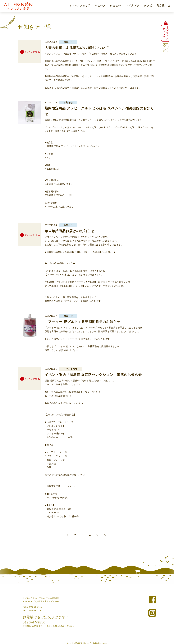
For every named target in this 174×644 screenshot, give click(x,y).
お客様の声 (90, 610)
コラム (88, 606)
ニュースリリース (126, 595)
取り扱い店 (90, 621)
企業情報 (122, 606)
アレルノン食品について (96, 602)
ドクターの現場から (94, 613)
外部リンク (123, 610)
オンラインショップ (94, 598)
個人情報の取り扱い (127, 602)
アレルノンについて (94, 595)
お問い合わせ (124, 598)
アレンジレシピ (92, 617)
